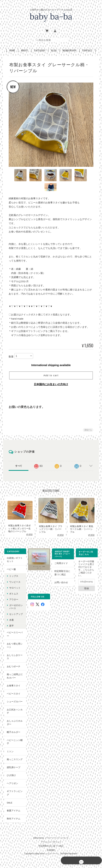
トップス (13, 575)
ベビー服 (11, 568)
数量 (11, 356)
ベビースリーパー (14, 633)
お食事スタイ (13, 685)
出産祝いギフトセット (14, 559)
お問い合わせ (61, 582)
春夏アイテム (13, 810)
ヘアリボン (12, 783)
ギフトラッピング (14, 792)
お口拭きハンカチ (14, 710)
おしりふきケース (14, 656)
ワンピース (14, 581)
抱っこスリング (14, 759)
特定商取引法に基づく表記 (62, 572)
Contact (88, 49)
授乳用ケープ (13, 767)
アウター (13, 599)
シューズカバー (14, 701)
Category (40, 49)
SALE (9, 802)
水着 (11, 619)
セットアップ (16, 613)
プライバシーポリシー (51, 840)
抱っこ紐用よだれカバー (14, 675)
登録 (87, 587)
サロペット (14, 587)
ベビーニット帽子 (14, 741)
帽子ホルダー (13, 731)
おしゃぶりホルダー (14, 722)
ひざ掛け (11, 774)
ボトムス (13, 593)
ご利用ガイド (61, 562)
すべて (19, 465)
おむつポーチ (13, 665)
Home (12, 49)
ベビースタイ (13, 693)
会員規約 (51, 848)
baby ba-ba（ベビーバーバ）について (51, 836)
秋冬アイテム (13, 818)
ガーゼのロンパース (16, 606)
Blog (54, 49)
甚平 (11, 625)
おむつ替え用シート (14, 645)
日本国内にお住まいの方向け (51, 383)
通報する (88, 429)
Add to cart (51, 375)
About (25, 49)
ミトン (10, 751)
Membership (70, 49)
